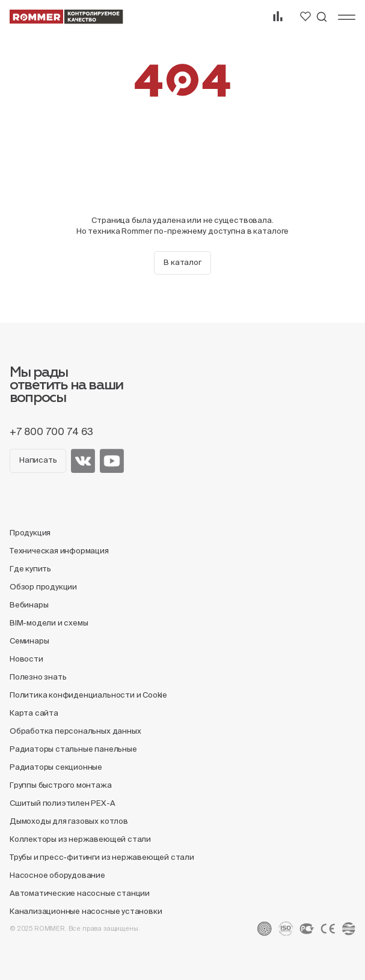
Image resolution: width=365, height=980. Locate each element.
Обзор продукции (43, 587)
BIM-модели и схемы (49, 623)
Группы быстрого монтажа (61, 785)
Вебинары (29, 605)
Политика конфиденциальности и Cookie (88, 695)
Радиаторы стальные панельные (73, 749)
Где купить (30, 569)
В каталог (182, 262)
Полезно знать (38, 677)
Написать (38, 460)
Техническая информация (59, 551)
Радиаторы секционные (56, 767)
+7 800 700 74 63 (51, 431)
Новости (26, 659)
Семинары (29, 641)
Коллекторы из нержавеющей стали (80, 839)
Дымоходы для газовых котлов (69, 821)
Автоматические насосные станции (80, 893)
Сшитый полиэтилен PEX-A (63, 803)
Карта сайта (34, 713)
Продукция (30, 533)
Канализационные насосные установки (86, 911)
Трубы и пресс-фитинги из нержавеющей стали (102, 857)
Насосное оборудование (57, 875)
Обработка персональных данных (75, 731)
